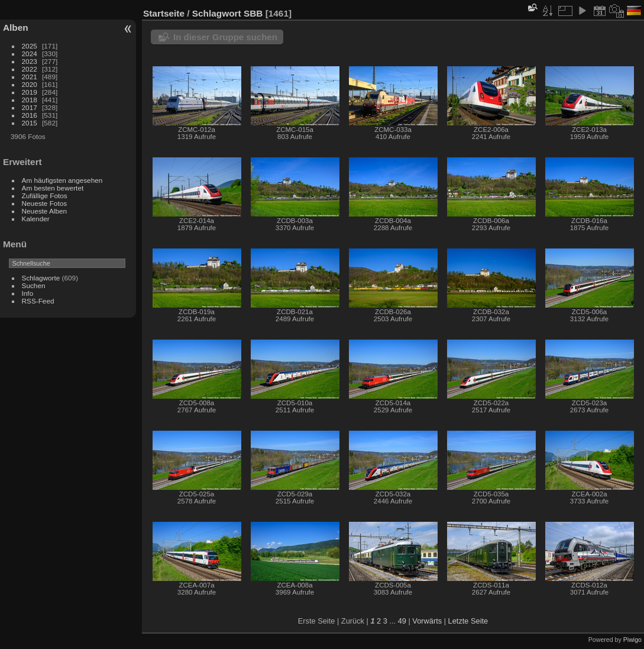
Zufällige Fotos (45, 196)
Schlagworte (41, 278)
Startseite (164, 13)
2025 (30, 46)
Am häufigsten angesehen (62, 180)
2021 (30, 77)
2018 (30, 100)
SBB (253, 13)
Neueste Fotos (45, 203)
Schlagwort (217, 13)
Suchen (34, 285)
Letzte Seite (468, 621)
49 (402, 621)
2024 (30, 54)
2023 (30, 61)
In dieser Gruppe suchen (225, 37)
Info (28, 293)
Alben (16, 28)
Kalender (36, 219)
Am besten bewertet (53, 188)
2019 (30, 92)
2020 (30, 84)
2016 (30, 115)
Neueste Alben (45, 211)
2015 (30, 123)
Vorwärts (427, 621)
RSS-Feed (38, 301)
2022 (30, 69)
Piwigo (632, 640)
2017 (30, 107)
